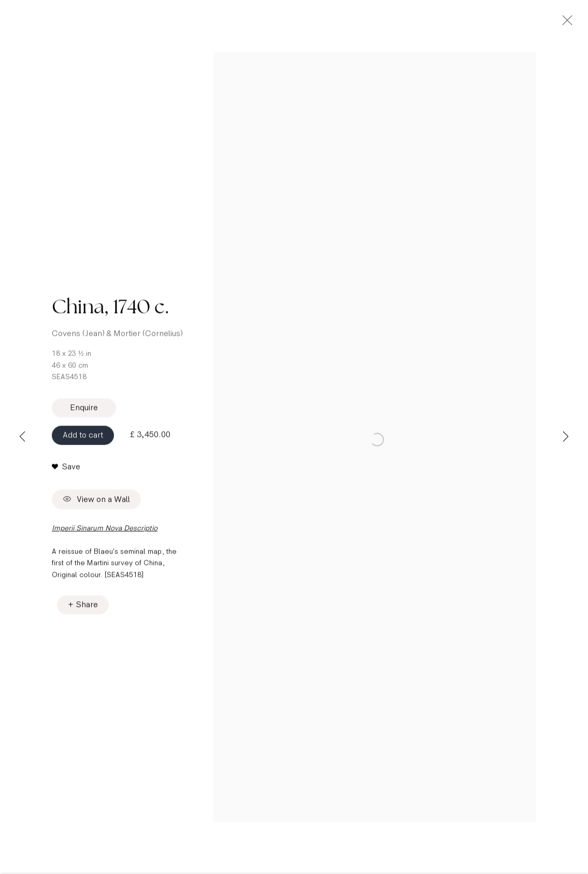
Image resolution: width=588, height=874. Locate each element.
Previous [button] (22, 437)
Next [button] (566, 437)
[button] (66, 475)
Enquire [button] (84, 416)
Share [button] (87, 613)
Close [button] (580, 23)
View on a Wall (96, 508)
